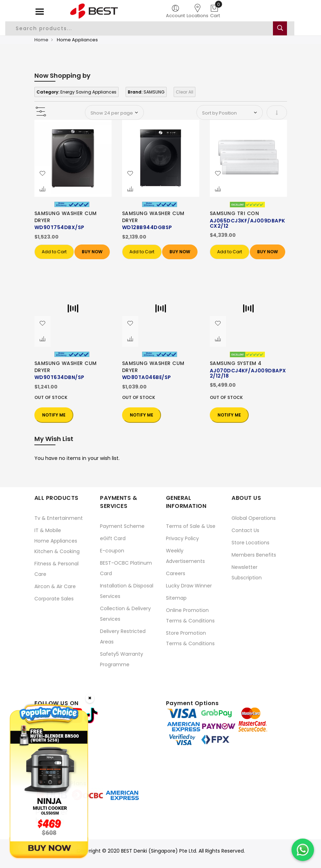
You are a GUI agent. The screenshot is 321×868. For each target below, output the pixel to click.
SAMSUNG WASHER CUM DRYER (66, 217)
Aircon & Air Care (55, 586)
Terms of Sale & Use (191, 526)
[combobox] (150, 28)
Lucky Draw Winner (189, 586)
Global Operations (254, 518)
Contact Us (245, 530)
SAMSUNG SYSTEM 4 (236, 363)
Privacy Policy (182, 538)
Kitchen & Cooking (57, 551)
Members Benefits (254, 555)
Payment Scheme (122, 526)
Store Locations (250, 543)
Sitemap (176, 598)
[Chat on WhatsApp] (303, 850)
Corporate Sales (54, 599)
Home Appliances (56, 541)
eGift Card (113, 538)
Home (41, 40)
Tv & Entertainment (59, 518)
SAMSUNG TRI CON (235, 213)
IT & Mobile (48, 530)
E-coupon (112, 551)
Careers (176, 573)
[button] (42, 174)
